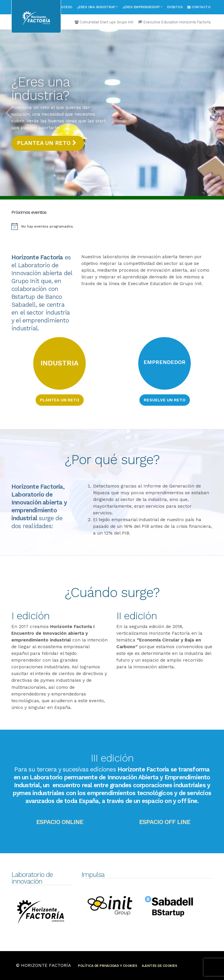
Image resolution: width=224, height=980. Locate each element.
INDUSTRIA (60, 363)
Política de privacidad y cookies (107, 966)
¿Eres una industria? (96, 7)
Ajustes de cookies (159, 966)
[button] (9, 113)
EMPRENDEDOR (164, 362)
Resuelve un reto (165, 400)
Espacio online (60, 822)
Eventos (175, 7)
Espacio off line (165, 822)
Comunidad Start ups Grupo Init (104, 22)
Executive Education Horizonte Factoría (174, 22)
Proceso (64, 7)
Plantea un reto (47, 143)
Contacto (199, 7)
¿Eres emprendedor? (141, 7)
